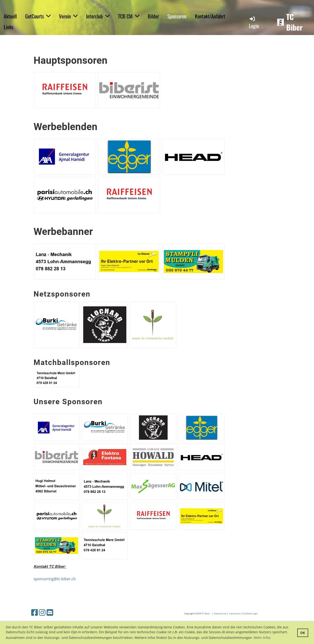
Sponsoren (177, 16)
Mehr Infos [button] (262, 638)
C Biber (207, 614)
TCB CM (129, 16)
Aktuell (10, 16)
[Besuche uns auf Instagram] (42, 612)
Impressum (235, 614)
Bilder (153, 16)
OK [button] (303, 633)
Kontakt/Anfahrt (210, 16)
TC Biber (294, 22)
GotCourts (38, 16)
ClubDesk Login (250, 614)
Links (9, 27)
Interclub (98, 16)
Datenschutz (220, 614)
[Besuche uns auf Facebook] (35, 612)
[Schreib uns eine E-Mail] (50, 612)
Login (254, 23)
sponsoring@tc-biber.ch (55, 579)
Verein (68, 16)
